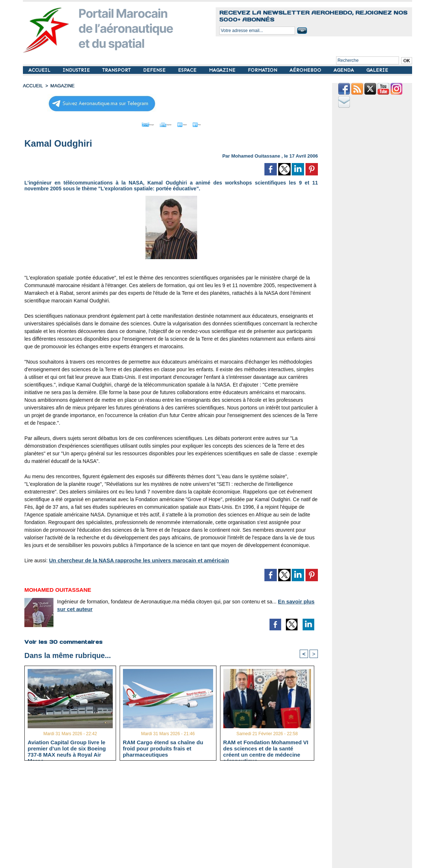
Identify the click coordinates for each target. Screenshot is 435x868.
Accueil (32, 86)
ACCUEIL (40, 70)
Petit (218, 123)
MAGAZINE (223, 70)
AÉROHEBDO (306, 70)
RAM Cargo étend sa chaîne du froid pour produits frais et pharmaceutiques (163, 747)
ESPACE (188, 70)
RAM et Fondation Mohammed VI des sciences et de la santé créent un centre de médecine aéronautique (266, 747)
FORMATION (263, 70)
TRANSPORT (117, 70)
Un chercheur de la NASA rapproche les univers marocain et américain (135, 559)
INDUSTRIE (77, 70)
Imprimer (163, 123)
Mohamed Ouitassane (256, 154)
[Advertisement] (177, 816)
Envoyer (130, 123)
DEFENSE (155, 70)
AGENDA (344, 70)
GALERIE (377, 70)
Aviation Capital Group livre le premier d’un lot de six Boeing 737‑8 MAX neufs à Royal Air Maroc (67, 747)
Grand (193, 123)
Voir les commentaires (62, 640)
